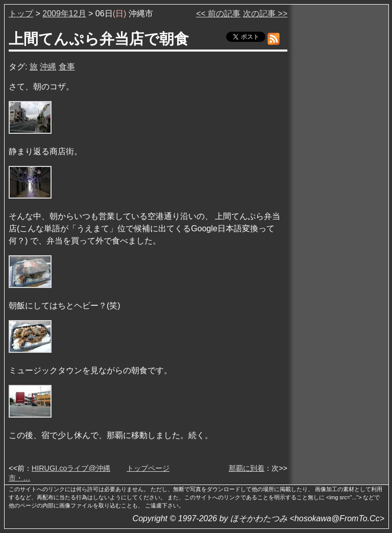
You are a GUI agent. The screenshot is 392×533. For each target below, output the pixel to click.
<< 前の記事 (218, 14)
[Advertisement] (339, 163)
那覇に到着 (247, 468)
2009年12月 (64, 14)
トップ (21, 14)
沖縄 (48, 67)
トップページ (148, 468)
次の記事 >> (265, 14)
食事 (67, 67)
